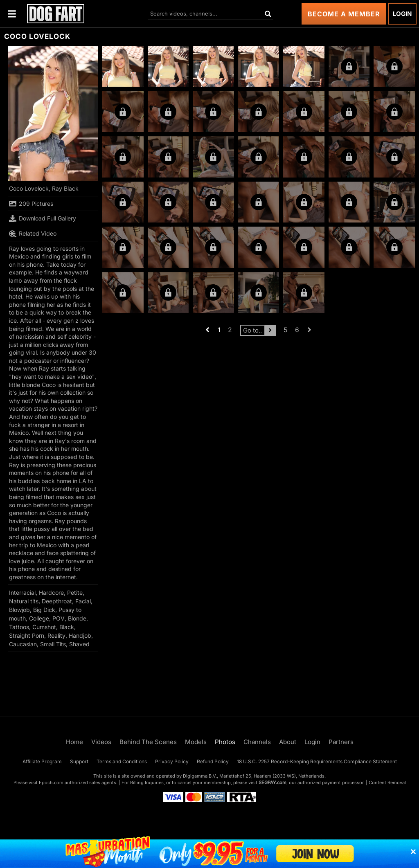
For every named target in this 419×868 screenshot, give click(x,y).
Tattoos (19, 627)
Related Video (33, 234)
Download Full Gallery (43, 218)
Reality (56, 635)
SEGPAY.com (273, 783)
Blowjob (19, 610)
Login (402, 14)
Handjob (80, 635)
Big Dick (44, 610)
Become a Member (344, 14)
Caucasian (23, 644)
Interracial (22, 593)
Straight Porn (27, 635)
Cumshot (44, 627)
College (39, 618)
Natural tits (24, 601)
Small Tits (53, 644)
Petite (75, 593)
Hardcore (51, 593)
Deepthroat (57, 601)
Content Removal (387, 783)
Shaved (79, 644)
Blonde (77, 618)
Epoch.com (51, 783)
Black (67, 627)
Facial (83, 601)
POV (59, 618)
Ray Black (65, 188)
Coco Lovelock (29, 188)
